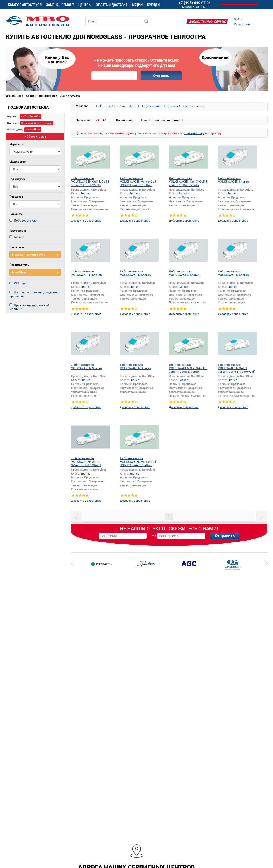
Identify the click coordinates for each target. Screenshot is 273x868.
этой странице (194, 133)
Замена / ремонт (60, 5)
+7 (154, 535)
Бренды (154, 5)
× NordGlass (33, 130)
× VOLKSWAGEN (31, 116)
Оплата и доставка (112, 5)
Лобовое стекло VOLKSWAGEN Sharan (233, 180)
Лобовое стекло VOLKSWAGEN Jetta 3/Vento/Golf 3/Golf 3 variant (86, 463)
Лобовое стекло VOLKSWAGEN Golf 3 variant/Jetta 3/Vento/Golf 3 (236, 370)
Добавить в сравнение (86, 221)
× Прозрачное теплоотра (37, 123)
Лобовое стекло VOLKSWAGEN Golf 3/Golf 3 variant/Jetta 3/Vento (90, 182)
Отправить (161, 76)
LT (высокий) (151, 106)
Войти (238, 19)
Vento (200, 106)
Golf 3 (100, 106)
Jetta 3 (134, 106)
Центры (85, 5)
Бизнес (19, 237)
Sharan (188, 106)
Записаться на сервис (207, 22)
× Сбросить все (35, 137)
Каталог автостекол (25, 5)
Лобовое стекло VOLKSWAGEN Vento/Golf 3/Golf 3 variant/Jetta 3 (138, 182)
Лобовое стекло (25, 220)
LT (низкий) (172, 106)
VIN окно (20, 283)
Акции (137, 5)
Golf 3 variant (117, 106)
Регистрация (243, 24)
